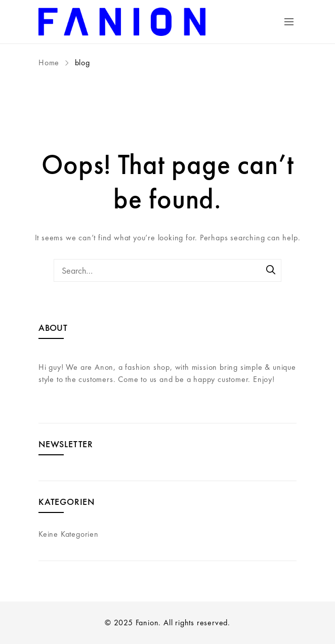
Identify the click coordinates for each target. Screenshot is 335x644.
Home (50, 62)
